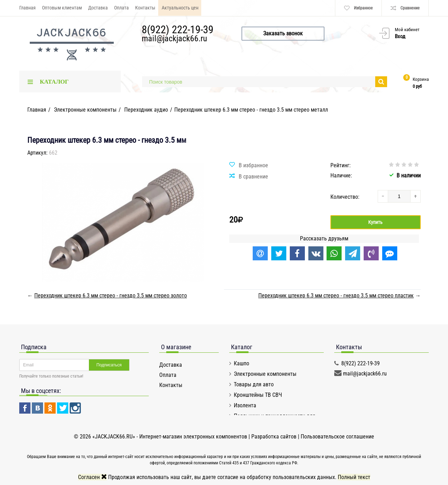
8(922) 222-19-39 (178, 30)
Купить (375, 222)
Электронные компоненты (265, 374)
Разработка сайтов (274, 437)
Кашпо (241, 363)
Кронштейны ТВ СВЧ (258, 395)
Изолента (245, 405)
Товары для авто (254, 384)
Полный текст (354, 477)
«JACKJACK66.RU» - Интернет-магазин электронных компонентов (170, 437)
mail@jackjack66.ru (174, 38)
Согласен (92, 477)
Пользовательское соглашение (337, 437)
